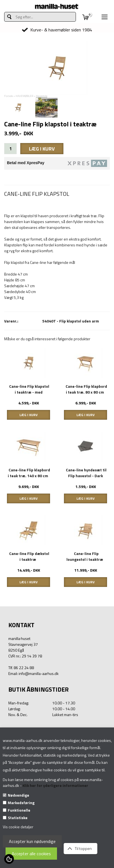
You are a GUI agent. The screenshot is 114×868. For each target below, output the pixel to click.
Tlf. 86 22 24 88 (21, 668)
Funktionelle (19, 810)
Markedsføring (21, 803)
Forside (8, 96)
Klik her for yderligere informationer (55, 785)
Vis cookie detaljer (18, 827)
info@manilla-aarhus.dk (39, 673)
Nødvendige (18, 795)
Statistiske (18, 818)
